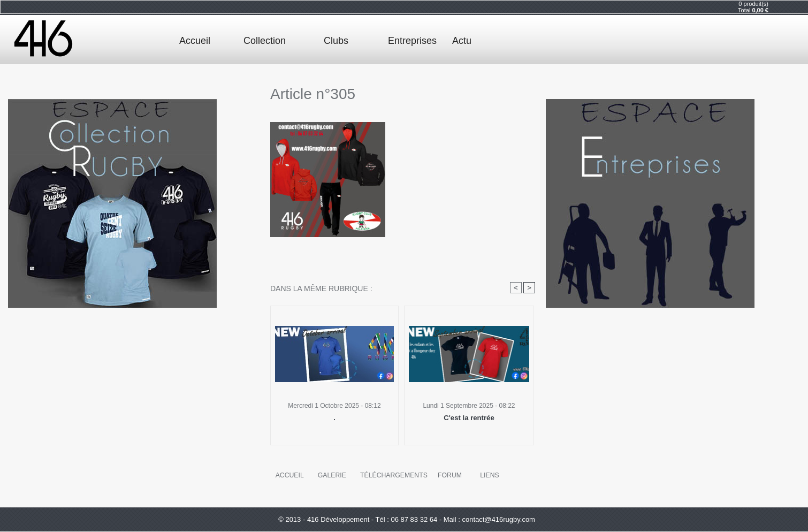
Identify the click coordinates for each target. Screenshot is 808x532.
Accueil (195, 41)
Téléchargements (393, 475)
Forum (449, 475)
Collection (265, 41)
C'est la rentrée (469, 418)
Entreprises (412, 41)
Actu (462, 41)
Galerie (332, 475)
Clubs (336, 41)
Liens (489, 475)
